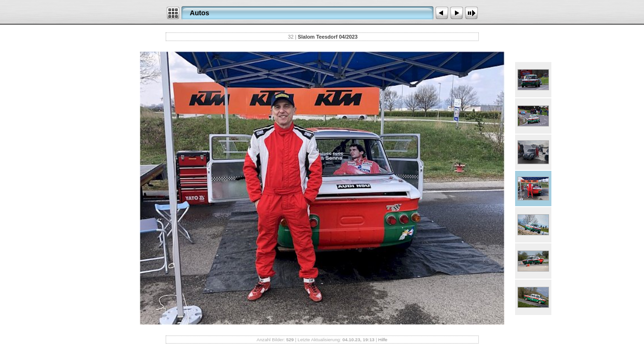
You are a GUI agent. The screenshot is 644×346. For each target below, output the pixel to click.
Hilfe (383, 340)
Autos (200, 13)
